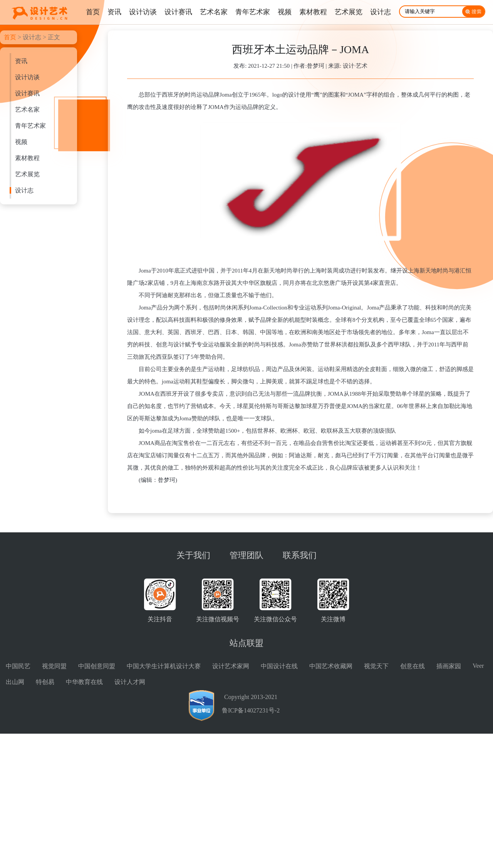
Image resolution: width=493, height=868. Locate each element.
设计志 (32, 37)
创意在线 (413, 666)
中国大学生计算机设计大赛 (164, 666)
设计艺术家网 (231, 666)
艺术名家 (27, 110)
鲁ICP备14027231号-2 (251, 710)
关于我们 (193, 555)
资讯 (21, 61)
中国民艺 (18, 666)
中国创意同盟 (97, 666)
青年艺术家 (30, 126)
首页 (10, 37)
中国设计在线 (279, 666)
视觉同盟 (54, 666)
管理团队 (246, 555)
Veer (478, 666)
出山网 (15, 682)
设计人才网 (130, 682)
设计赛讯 (27, 93)
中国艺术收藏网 (331, 666)
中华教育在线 (84, 682)
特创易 (45, 682)
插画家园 (449, 666)
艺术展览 (27, 174)
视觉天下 (376, 666)
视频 (21, 142)
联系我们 (300, 555)
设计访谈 (27, 77)
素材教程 (27, 158)
